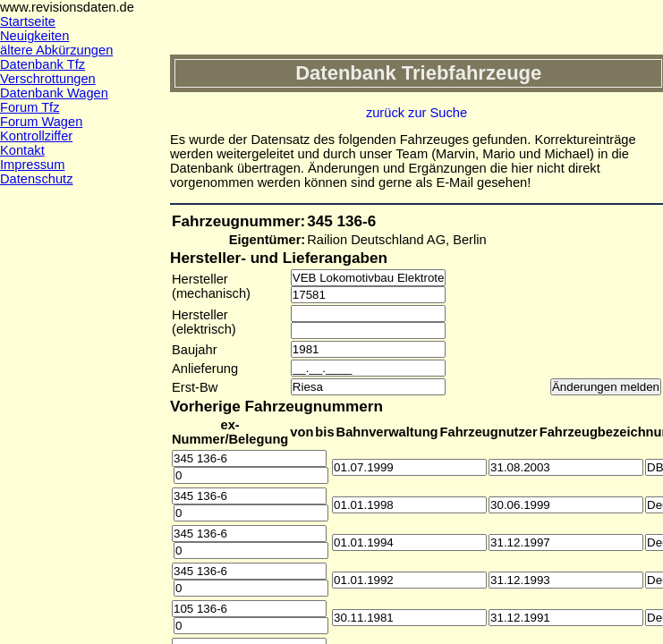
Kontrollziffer (36, 136)
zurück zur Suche (416, 113)
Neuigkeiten (34, 36)
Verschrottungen (48, 79)
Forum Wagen (41, 122)
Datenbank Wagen (54, 93)
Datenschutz (36, 179)
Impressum (32, 165)
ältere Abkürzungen (56, 50)
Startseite (28, 21)
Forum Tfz (30, 107)
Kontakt (22, 150)
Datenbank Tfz (42, 64)
